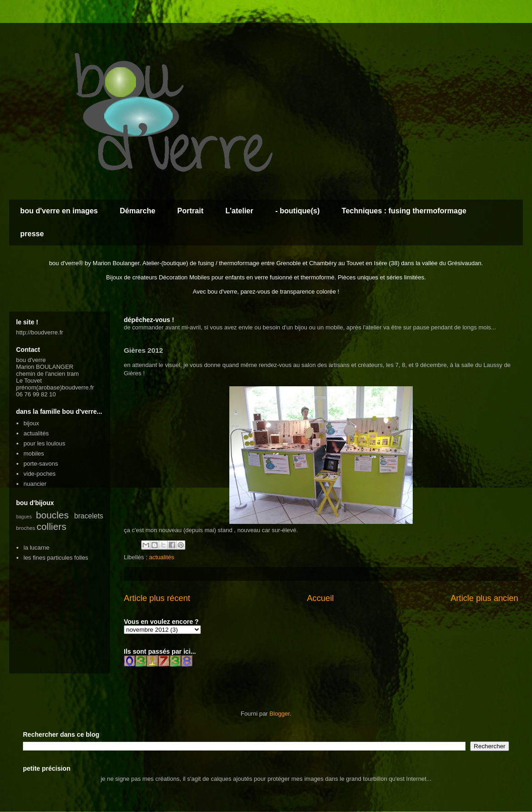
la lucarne (36, 548)
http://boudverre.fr (40, 332)
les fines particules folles (56, 558)
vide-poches (39, 474)
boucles (52, 515)
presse (32, 234)
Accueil (320, 598)
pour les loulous (44, 443)
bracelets (89, 516)
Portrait (191, 211)
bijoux (31, 423)
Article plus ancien (484, 598)
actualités (162, 557)
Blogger (280, 714)
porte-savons (41, 464)
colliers (52, 526)
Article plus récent (157, 598)
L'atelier (239, 211)
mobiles (34, 453)
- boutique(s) (297, 211)
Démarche (137, 211)
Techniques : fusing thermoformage (404, 211)
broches (26, 528)
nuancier (35, 484)
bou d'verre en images (59, 211)
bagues (24, 517)
